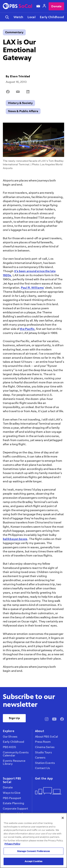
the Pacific (27, 329)
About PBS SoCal (46, 737)
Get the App (44, 778)
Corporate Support (15, 809)
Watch (18, 17)
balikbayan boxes (15, 539)
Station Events (45, 763)
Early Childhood (52, 17)
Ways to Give (12, 793)
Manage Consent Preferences (33, 851)
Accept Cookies (34, 861)
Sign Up (14, 718)
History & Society (20, 103)
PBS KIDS (9, 747)
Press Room (43, 742)
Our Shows (10, 737)
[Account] (44, 6)
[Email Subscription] (38, 6)
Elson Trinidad (20, 76)
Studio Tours (43, 752)
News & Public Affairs (23, 111)
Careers (40, 758)
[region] (33, 840)
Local (31, 17)
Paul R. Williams (32, 288)
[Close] (63, 818)
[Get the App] (48, 791)
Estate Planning (13, 803)
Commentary (14, 32)
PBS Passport (12, 798)
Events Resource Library (14, 762)
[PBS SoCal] (18, 6)
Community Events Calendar (16, 754)
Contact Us (43, 768)
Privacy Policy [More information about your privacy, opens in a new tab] (12, 844)
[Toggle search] (7, 17)
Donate (56, 6)
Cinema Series (45, 747)
